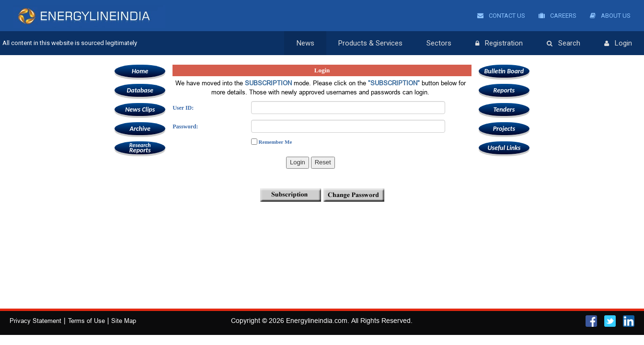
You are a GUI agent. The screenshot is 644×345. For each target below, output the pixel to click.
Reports (140, 148)
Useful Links (504, 148)
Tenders (504, 109)
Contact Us (501, 16)
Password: (185, 126)
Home (140, 71)
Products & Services (370, 43)
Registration (499, 44)
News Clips (140, 109)
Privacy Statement (35, 321)
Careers (558, 16)
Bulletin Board (504, 71)
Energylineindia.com (317, 321)
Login (618, 44)
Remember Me (276, 142)
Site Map (124, 321)
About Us (610, 16)
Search (563, 44)
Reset (323, 162)
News (305, 43)
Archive (140, 129)
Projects (504, 129)
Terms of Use (86, 321)
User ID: (183, 108)
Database (140, 90)
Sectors (439, 43)
